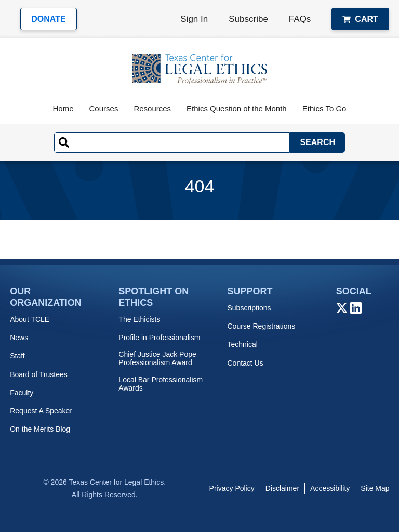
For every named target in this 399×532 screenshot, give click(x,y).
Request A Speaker (41, 411)
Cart (360, 19)
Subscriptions (249, 308)
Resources (152, 108)
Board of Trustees (39, 374)
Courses (104, 108)
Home (63, 108)
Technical (242, 344)
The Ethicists (139, 319)
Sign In (194, 19)
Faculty (22, 393)
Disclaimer (282, 488)
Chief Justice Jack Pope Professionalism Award (157, 358)
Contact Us (245, 363)
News (19, 338)
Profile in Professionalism (159, 338)
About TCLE (30, 319)
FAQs (300, 19)
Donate (48, 19)
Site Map (375, 488)
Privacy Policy (232, 488)
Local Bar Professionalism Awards (161, 384)
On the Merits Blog (40, 429)
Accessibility (330, 488)
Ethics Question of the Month (237, 108)
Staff (17, 356)
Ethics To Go (324, 108)
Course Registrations (261, 326)
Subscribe (248, 19)
